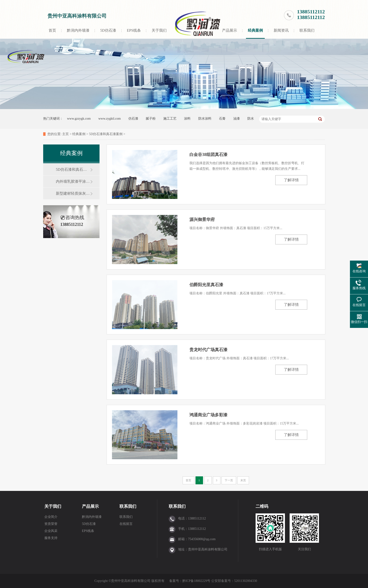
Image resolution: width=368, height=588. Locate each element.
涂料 (187, 119)
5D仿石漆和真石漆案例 (106, 134)
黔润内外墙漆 (78, 30)
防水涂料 (205, 119)
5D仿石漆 (108, 30)
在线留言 (126, 524)
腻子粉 (151, 119)
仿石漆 (133, 119)
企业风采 (51, 531)
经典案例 (255, 30)
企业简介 (51, 517)
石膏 (222, 119)
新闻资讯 (281, 30)
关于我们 (159, 30)
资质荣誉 (51, 524)
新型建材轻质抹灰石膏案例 (73, 193)
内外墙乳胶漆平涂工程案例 (73, 181)
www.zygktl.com (110, 119)
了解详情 (291, 180)
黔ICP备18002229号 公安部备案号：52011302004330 (220, 581)
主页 (65, 134)
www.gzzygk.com (79, 119)
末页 (243, 480)
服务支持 (51, 538)
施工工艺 (170, 119)
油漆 (237, 119)
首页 (52, 30)
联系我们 (307, 30)
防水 (251, 119)
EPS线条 (134, 30)
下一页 (229, 480)
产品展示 (230, 30)
